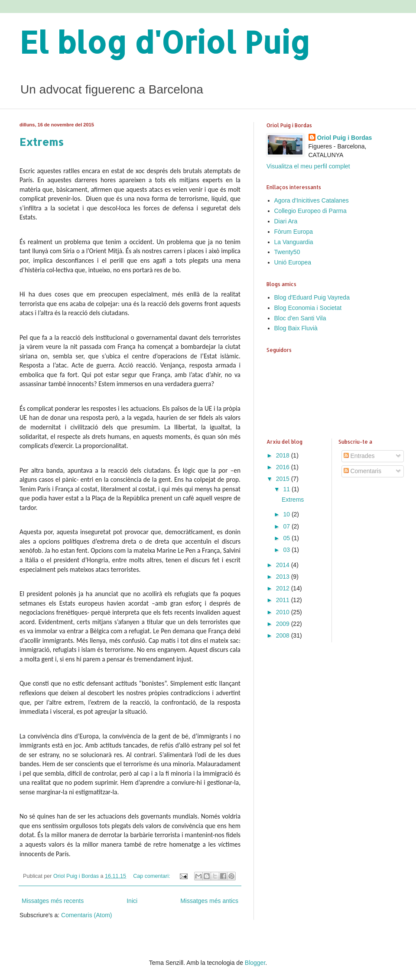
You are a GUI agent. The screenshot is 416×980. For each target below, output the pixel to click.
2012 (284, 588)
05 (287, 538)
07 (287, 526)
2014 (284, 565)
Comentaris (362, 471)
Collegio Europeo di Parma (310, 211)
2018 (284, 455)
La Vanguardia (294, 242)
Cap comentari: (152, 876)
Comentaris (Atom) (86, 915)
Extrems (42, 142)
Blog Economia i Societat (308, 308)
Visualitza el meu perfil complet (308, 166)
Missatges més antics (209, 901)
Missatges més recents (53, 901)
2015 (284, 479)
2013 (284, 577)
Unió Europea (293, 262)
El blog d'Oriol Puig (165, 42)
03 (287, 550)
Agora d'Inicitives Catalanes (312, 200)
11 (287, 489)
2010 (284, 612)
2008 (284, 635)
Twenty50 (287, 252)
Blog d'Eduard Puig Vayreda (312, 297)
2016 (284, 467)
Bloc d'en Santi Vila (300, 318)
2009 (284, 624)
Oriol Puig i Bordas (345, 138)
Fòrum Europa (294, 232)
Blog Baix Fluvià (296, 328)
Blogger (255, 963)
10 (287, 514)
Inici (132, 901)
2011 (284, 600)
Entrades (359, 456)
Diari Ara (286, 221)
